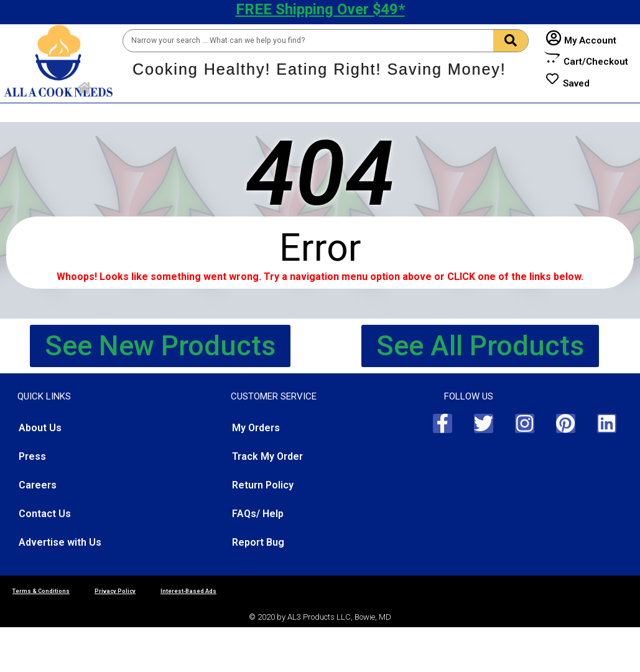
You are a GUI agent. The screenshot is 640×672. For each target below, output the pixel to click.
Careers (38, 485)
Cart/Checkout (596, 62)
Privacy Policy (115, 591)
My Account (590, 40)
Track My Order (267, 456)
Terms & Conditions (41, 591)
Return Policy (263, 485)
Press (32, 456)
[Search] (511, 41)
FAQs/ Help (258, 514)
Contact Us (45, 514)
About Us (40, 428)
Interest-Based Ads (188, 591)
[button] (160, 346)
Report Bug (258, 542)
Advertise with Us (60, 542)
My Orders (256, 428)
